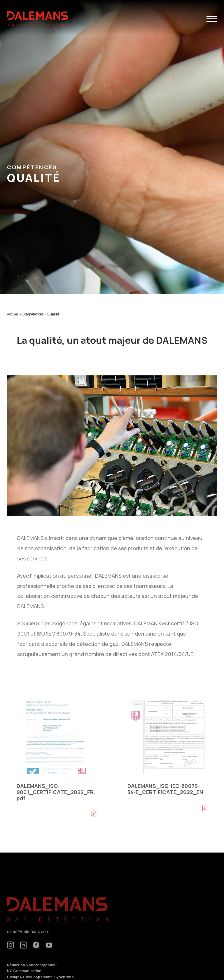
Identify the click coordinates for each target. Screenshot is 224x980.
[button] (212, 19)
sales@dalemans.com (28, 937)
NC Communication (24, 977)
